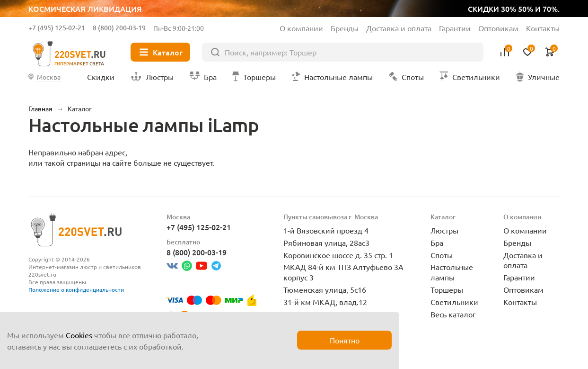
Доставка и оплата (399, 28)
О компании (301, 28)
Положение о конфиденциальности (76, 289)
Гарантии (455, 28)
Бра (437, 243)
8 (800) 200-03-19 (119, 28)
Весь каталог (453, 314)
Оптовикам (498, 28)
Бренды (345, 28)
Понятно (345, 340)
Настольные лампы (452, 272)
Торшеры (447, 289)
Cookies (79, 335)
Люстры (444, 230)
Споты (442, 255)
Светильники (454, 302)
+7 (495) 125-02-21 (57, 28)
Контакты (543, 28)
